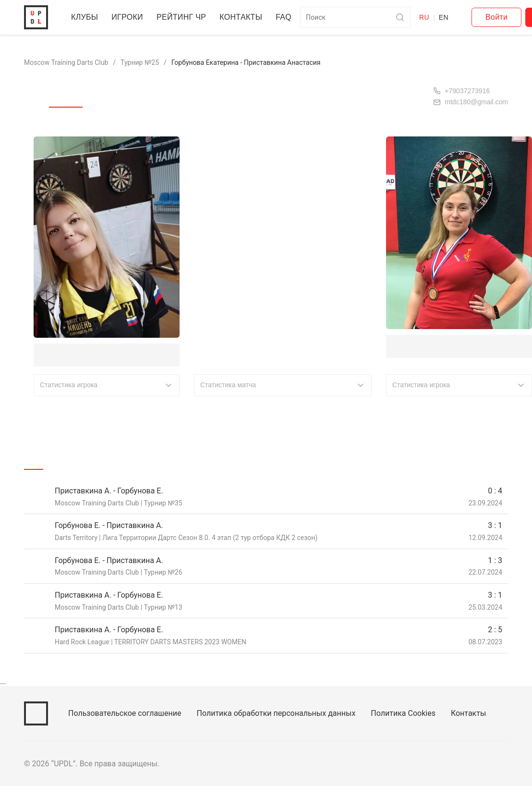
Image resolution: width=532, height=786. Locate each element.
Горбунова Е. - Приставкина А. (112, 525)
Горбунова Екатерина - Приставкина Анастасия (259, 62)
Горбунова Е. (62, 354)
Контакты (246, 17)
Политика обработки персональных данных (283, 713)
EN (469, 17)
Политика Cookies (413, 713)
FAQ (289, 17)
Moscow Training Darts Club (69, 62)
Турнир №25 (146, 62)
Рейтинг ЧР (185, 17)
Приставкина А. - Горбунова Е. (112, 490)
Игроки (129, 17)
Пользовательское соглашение (127, 713)
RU (449, 17)
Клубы (85, 17)
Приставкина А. (421, 346)
